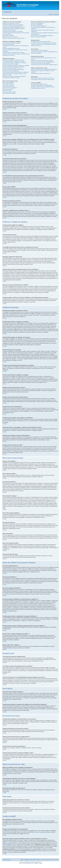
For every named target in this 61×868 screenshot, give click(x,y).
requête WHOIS (12, 843)
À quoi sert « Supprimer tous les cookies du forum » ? (14, 38)
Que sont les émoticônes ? (8, 85)
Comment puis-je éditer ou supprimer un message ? (14, 61)
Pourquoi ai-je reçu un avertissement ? (11, 71)
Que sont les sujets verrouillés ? (10, 92)
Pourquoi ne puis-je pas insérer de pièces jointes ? (14, 70)
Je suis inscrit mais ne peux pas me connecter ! (13, 31)
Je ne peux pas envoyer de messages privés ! (41, 42)
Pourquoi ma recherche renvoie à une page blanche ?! (43, 62)
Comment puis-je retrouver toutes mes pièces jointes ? (43, 79)
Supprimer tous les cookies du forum (32, 860)
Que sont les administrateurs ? (38, 23)
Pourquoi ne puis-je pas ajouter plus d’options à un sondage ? (16, 65)
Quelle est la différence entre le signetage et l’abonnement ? (44, 69)
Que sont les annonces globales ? (10, 88)
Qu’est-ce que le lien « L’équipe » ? (39, 37)
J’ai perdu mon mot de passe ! (9, 30)
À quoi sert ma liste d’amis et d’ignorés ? (40, 50)
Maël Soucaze (31, 863)
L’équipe (22, 860)
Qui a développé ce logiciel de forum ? (39, 84)
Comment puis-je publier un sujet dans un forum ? (13, 60)
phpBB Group (41, 821)
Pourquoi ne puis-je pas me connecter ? (11, 23)
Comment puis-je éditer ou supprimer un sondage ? (14, 67)
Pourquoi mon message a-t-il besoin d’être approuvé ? (14, 76)
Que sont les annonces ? (8, 89)
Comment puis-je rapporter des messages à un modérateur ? (16, 72)
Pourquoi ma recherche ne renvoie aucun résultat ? (42, 61)
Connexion (56, 14)
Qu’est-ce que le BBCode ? (9, 82)
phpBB (26, 862)
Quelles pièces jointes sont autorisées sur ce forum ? (42, 78)
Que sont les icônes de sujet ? (9, 93)
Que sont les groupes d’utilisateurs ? (39, 26)
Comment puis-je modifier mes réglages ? (12, 43)
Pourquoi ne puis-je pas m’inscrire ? (10, 37)
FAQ (51, 14)
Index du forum (8, 12)
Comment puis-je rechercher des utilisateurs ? (41, 63)
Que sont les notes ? (7, 91)
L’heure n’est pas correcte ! (8, 44)
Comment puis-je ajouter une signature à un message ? (15, 63)
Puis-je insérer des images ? (9, 86)
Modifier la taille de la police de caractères (57, 12)
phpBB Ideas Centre (33, 832)
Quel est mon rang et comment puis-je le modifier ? (14, 52)
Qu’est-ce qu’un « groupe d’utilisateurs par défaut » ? (42, 36)
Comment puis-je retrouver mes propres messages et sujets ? (44, 65)
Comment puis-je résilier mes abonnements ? (41, 73)
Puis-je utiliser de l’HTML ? (8, 84)
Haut (5, 109)
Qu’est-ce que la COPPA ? (8, 36)
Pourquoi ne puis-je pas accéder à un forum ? (13, 68)
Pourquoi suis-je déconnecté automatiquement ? (13, 26)
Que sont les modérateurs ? (37, 25)
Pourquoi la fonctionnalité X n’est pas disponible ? (42, 85)
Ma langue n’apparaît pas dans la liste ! (11, 48)
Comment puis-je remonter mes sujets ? (11, 78)
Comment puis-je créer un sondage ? (11, 64)
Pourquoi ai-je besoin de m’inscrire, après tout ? (13, 25)
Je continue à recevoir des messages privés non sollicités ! (44, 43)
